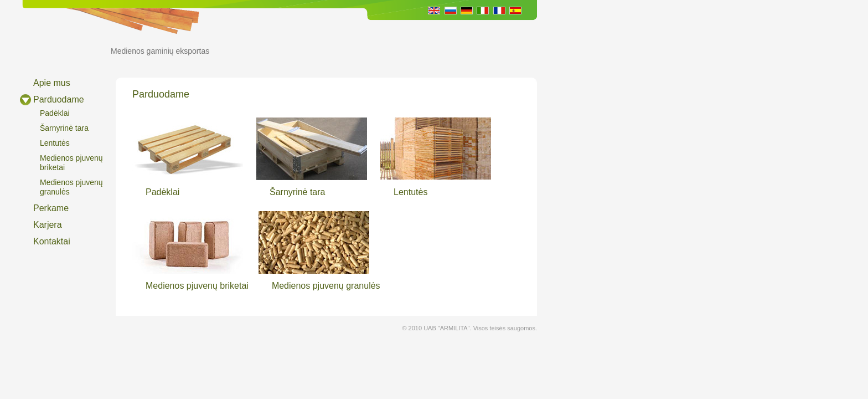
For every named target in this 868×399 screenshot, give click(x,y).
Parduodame (59, 99)
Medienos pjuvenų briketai (71, 163)
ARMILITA (56, 45)
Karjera (48, 225)
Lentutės (55, 143)
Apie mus (52, 83)
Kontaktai (52, 241)
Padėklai (55, 113)
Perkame (51, 208)
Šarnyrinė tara (64, 128)
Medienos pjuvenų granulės (71, 187)
